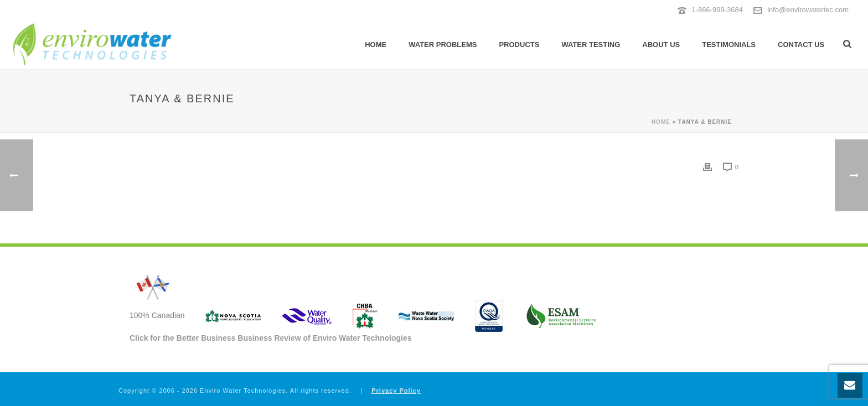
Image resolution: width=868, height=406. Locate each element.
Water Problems (443, 45)
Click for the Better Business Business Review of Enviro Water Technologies (271, 338)
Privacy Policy (396, 391)
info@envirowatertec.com (808, 10)
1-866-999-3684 (717, 10)
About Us (661, 45)
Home (376, 45)
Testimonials (729, 45)
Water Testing (591, 45)
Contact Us (801, 45)
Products (519, 45)
